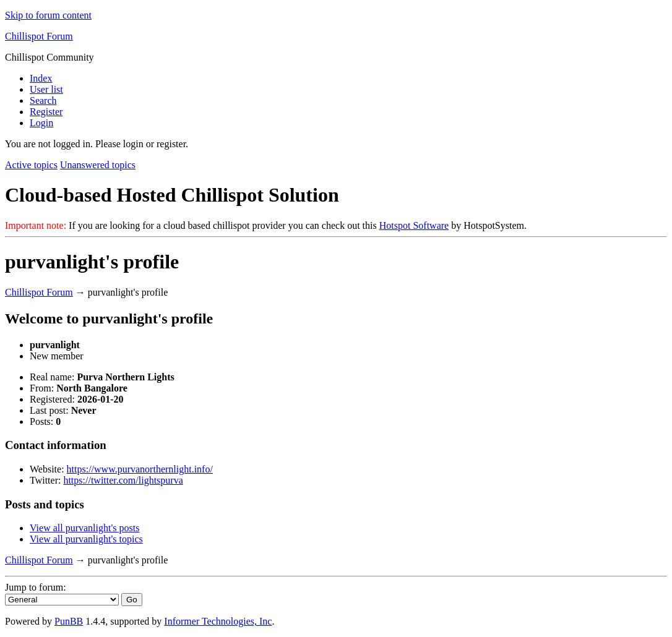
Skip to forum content (48, 15)
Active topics (31, 165)
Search (43, 100)
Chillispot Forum (39, 36)
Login (41, 123)
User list (46, 89)
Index (41, 78)
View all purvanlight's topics (86, 539)
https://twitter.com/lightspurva (123, 480)
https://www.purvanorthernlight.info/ (140, 469)
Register (46, 112)
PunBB (69, 621)
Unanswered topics (98, 165)
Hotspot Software (414, 225)
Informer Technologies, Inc (218, 621)
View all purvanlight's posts (84, 528)
